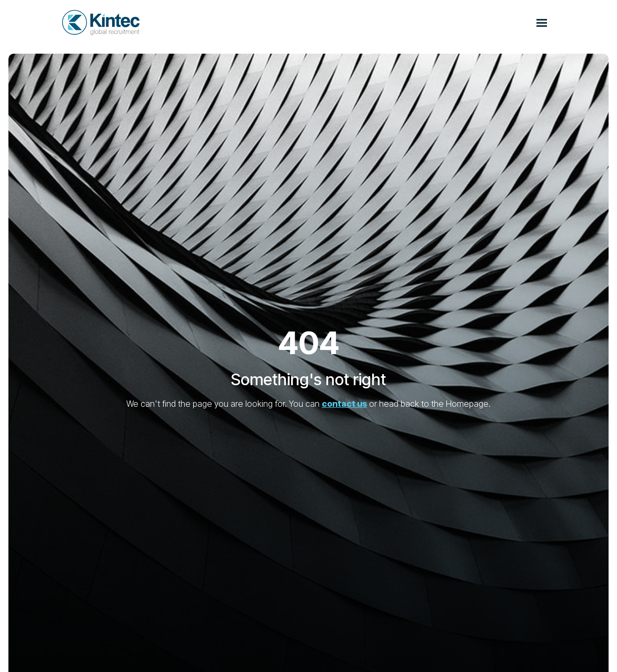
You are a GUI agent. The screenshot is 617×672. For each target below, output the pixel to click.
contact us (344, 404)
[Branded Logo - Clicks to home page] (101, 23)
